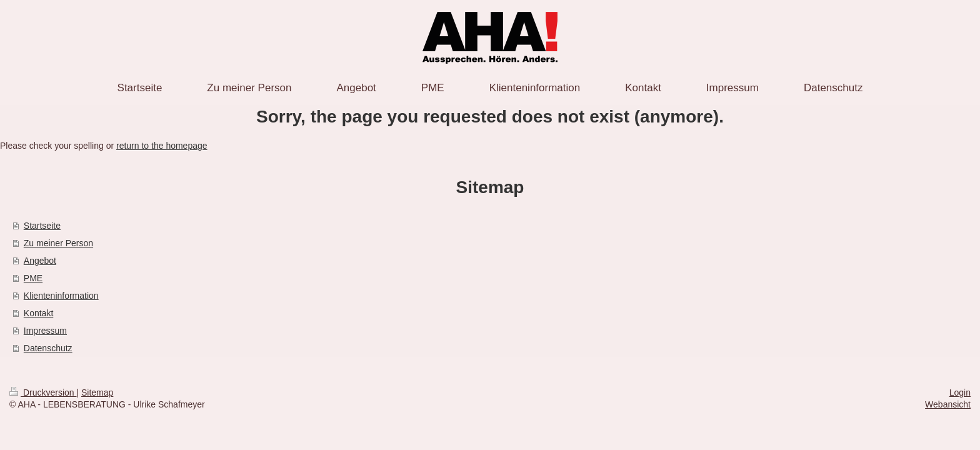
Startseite (42, 226)
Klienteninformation (61, 296)
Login (960, 392)
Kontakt (38, 313)
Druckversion (43, 392)
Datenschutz (48, 348)
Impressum (45, 331)
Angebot (40, 261)
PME (33, 278)
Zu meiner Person (58, 243)
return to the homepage (162, 146)
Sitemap (97, 392)
